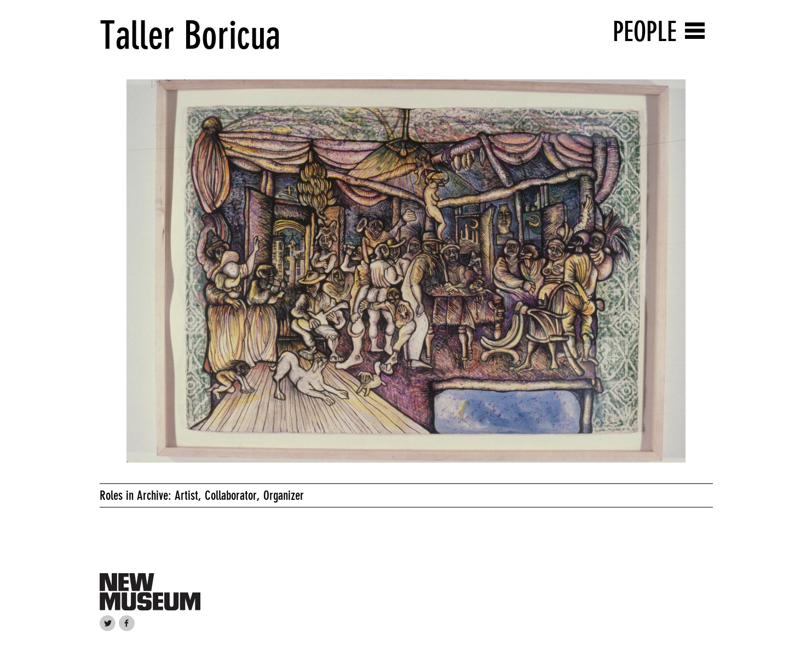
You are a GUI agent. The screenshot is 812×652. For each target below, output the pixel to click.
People (645, 31)
